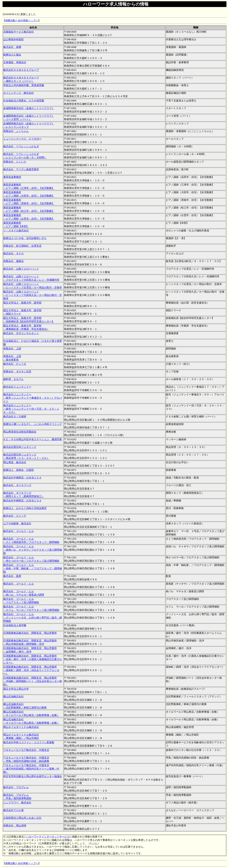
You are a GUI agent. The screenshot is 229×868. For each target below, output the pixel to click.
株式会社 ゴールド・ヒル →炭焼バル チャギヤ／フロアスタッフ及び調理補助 (33, 550)
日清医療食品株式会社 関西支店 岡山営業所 (30, 633)
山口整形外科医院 (14, 39)
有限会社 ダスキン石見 (17, 372)
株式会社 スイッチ (15, 516)
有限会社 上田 (12, 349)
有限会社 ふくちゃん (16, 131)
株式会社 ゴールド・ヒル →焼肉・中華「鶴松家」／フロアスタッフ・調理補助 (33, 568)
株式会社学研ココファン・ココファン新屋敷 (29, 742)
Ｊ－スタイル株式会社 (16, 231)
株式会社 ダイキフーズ (17, 485)
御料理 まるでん (14, 379)
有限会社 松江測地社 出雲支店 (22, 246)
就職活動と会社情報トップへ (22, 20)
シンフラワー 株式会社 (17, 803)
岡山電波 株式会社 (15, 462)
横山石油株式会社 (14, 697)
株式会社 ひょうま (15, 364)
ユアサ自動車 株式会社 (17, 524)
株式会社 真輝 (12, 47)
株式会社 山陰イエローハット (21, 269)
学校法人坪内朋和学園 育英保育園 (24, 85)
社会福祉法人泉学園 (15, 625)
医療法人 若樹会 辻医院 (19, 470)
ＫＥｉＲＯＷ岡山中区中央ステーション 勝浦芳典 (33, 439)
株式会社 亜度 (12, 576)
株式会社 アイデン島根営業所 (21, 169)
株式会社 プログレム (16, 787)
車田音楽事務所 (12, 177)
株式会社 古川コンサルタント (21, 333)
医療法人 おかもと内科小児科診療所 (25, 508)
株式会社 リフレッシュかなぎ (21, 146)
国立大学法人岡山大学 (16, 689)
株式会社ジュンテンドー (17, 387)
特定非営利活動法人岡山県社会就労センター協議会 (33, 776)
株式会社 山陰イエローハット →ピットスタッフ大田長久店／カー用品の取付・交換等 (33, 295)
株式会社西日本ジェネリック (20, 447)
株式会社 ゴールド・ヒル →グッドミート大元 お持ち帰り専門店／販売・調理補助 (33, 618)
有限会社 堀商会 (14, 261)
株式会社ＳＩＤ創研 (15, 416)
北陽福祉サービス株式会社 (19, 32)
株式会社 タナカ (14, 254)
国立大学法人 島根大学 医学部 (22, 303)
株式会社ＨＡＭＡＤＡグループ (21, 70)
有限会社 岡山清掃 (15, 826)
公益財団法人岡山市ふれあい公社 (22, 818)
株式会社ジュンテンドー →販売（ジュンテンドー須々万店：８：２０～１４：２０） (31, 409)
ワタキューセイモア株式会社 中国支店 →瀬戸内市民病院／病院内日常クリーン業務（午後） (31, 769)
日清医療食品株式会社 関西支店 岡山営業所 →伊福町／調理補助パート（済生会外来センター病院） (33, 681)
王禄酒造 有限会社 (15, 62)
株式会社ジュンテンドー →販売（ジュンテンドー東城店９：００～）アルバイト (33, 398)
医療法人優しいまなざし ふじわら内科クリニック (33, 424)
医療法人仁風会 (12, 55)
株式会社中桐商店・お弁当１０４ (22, 478)
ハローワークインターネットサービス (48, 837)
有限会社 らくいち (15, 162)
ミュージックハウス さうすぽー (22, 139)
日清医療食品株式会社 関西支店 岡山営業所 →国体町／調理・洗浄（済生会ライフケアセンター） (31, 670)
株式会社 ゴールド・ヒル (19, 531)
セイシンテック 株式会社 (19, 93)
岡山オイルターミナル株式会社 (21, 727)
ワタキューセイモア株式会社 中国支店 (26, 750)
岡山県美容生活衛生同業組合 (20, 432)
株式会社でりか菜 (14, 810)
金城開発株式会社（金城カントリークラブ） (29, 108)
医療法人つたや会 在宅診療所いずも (25, 238)
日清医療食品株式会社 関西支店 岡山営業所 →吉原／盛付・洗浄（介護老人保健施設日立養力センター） (33, 659)
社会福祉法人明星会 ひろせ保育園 (24, 101)
